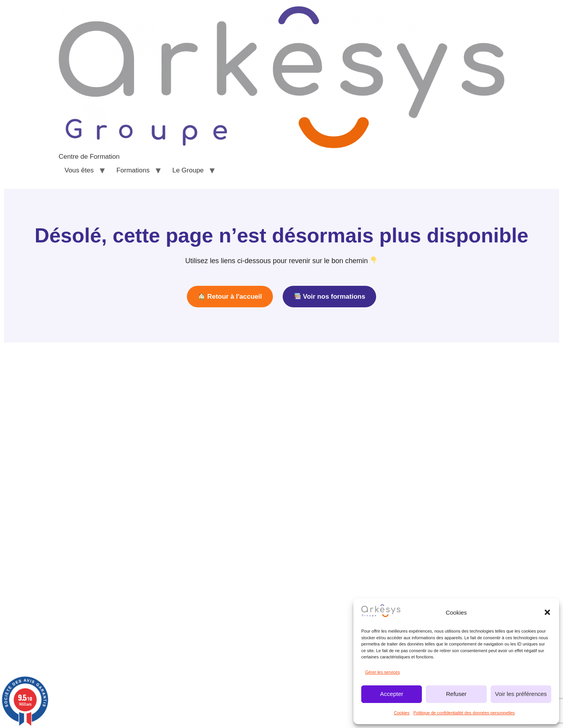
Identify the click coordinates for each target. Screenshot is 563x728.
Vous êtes (79, 170)
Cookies (402, 713)
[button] (547, 612)
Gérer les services (383, 672)
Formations (133, 170)
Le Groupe (188, 170)
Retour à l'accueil (230, 297)
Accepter (392, 694)
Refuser (456, 694)
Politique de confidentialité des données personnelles (464, 713)
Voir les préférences (521, 694)
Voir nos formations (330, 297)
